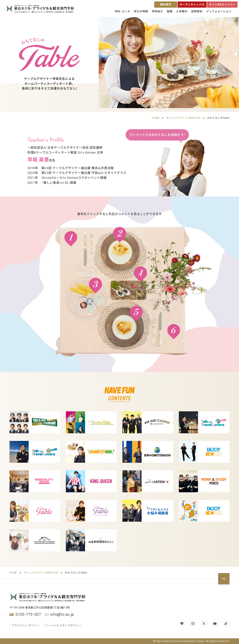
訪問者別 (197, 11)
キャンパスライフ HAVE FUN (183, 118)
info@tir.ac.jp (62, 614)
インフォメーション (219, 11)
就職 (170, 11)
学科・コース (122, 11)
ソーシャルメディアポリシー (62, 625)
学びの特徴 (141, 11)
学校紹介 (157, 11)
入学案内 (182, 11)
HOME (156, 118)
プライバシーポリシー (25, 625)
